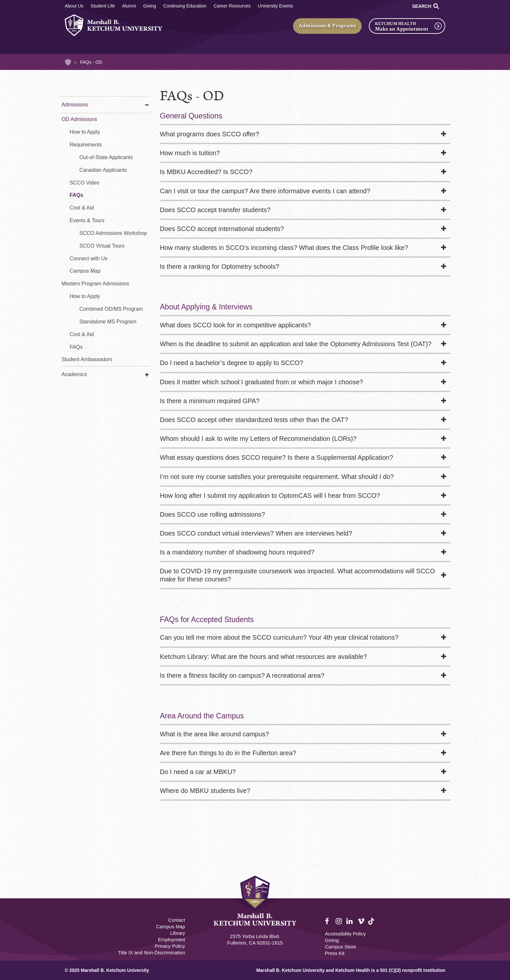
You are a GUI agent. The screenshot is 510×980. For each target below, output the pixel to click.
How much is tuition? (190, 153)
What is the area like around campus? (215, 734)
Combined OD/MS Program (111, 309)
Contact (177, 920)
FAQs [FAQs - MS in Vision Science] (76, 347)
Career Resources (232, 6)
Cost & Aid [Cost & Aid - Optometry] (82, 208)
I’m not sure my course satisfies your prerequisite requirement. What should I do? (277, 477)
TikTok (372, 925)
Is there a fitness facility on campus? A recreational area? (242, 675)
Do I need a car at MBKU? (198, 772)
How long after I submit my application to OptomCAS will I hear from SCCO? (271, 496)
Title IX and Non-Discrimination (152, 953)
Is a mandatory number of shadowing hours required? (237, 552)
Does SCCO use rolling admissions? (213, 514)
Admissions (75, 105)
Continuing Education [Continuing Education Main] (185, 6)
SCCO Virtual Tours (102, 246)
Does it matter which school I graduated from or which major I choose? (262, 382)
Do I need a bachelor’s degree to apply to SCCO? (232, 363)
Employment (172, 939)
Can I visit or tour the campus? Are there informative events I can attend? (265, 191)
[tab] (305, 135)
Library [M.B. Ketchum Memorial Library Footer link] (178, 933)
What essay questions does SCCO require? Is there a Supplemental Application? (277, 457)
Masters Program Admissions (95, 284)
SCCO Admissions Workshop (113, 233)
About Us (74, 6)
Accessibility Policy (345, 934)
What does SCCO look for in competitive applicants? (236, 325)
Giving (150, 6)
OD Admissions (79, 119)
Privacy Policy (170, 946)
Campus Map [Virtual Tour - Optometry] (85, 271)
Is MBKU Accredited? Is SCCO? (206, 172)
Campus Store (341, 947)
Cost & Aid (82, 334)
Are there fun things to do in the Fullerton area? (228, 753)
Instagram (339, 921)
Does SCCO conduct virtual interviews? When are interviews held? (256, 533)
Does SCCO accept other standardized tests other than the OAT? (254, 420)
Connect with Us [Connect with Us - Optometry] (89, 259)
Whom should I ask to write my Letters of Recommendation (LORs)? (258, 439)
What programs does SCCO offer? (210, 134)
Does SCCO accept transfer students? (215, 210)
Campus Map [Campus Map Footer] (171, 926)
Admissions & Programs (327, 26)
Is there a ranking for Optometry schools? (220, 266)
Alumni (129, 6)
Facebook (329, 921)
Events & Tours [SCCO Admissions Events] (87, 220)
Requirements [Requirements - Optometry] (86, 145)
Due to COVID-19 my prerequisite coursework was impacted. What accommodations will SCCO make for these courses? (298, 575)
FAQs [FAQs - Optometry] (76, 195)
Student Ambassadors (87, 359)
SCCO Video (84, 183)
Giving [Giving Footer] (332, 940)
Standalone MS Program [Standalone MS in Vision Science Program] (108, 322)
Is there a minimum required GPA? (210, 401)
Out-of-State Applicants (106, 157)
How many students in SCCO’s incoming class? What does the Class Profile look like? (284, 248)
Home (68, 62)
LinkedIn (350, 921)
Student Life (103, 6)
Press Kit (335, 953)
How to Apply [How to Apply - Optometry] (85, 132)
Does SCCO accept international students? (222, 229)
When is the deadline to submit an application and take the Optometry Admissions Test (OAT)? (296, 344)
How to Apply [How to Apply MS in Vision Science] (85, 296)
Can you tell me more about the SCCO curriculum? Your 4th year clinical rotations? (279, 637)
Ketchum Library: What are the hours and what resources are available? (264, 657)
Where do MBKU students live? (205, 791)
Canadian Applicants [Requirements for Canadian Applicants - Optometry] (103, 170)
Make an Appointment (402, 29)
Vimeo (361, 921)
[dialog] (490, 960)
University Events (275, 6)
